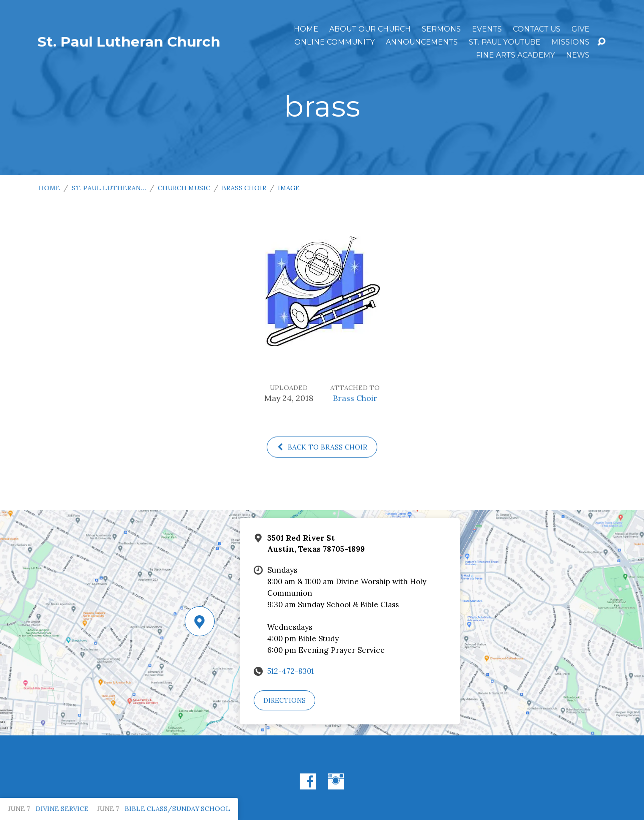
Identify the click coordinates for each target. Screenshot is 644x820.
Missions (570, 42)
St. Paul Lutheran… (109, 188)
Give (580, 29)
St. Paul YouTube (505, 42)
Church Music (184, 188)
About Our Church (370, 29)
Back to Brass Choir (322, 447)
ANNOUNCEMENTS (422, 42)
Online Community (335, 42)
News (578, 55)
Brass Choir (244, 188)
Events (487, 29)
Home (306, 29)
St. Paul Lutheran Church (129, 42)
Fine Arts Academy (515, 55)
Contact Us (537, 29)
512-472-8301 (290, 671)
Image (289, 188)
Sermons (441, 29)
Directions (284, 701)
